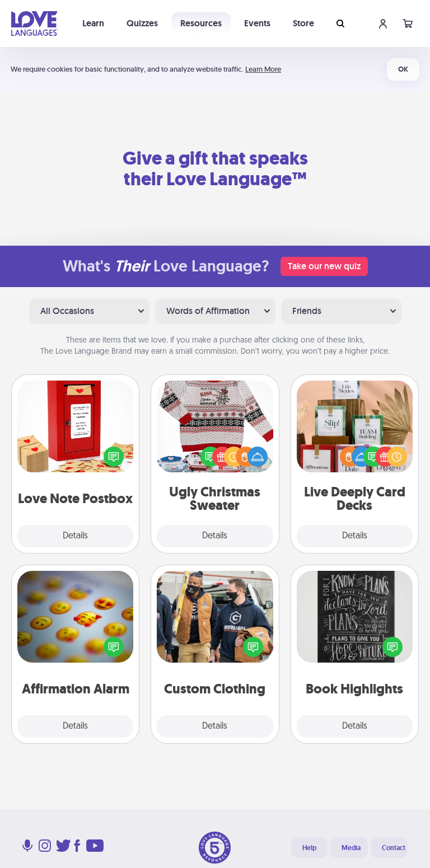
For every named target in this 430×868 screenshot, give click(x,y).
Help (309, 848)
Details (75, 536)
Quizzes (142, 23)
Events (257, 23)
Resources (201, 23)
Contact (394, 848)
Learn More (263, 69)
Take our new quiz (324, 266)
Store (303, 23)
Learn (93, 23)
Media (351, 848)
